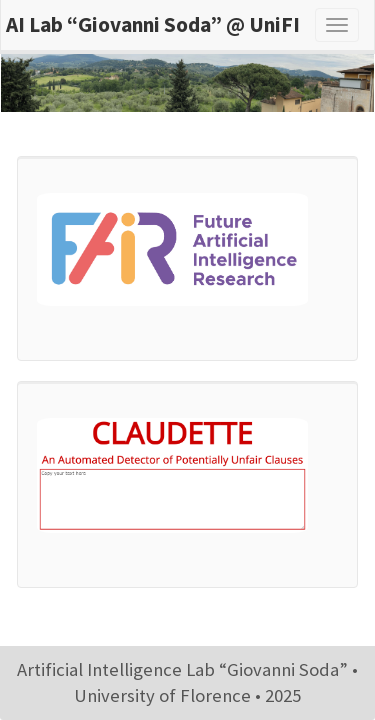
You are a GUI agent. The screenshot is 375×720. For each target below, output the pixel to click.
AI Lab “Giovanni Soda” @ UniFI (153, 24)
